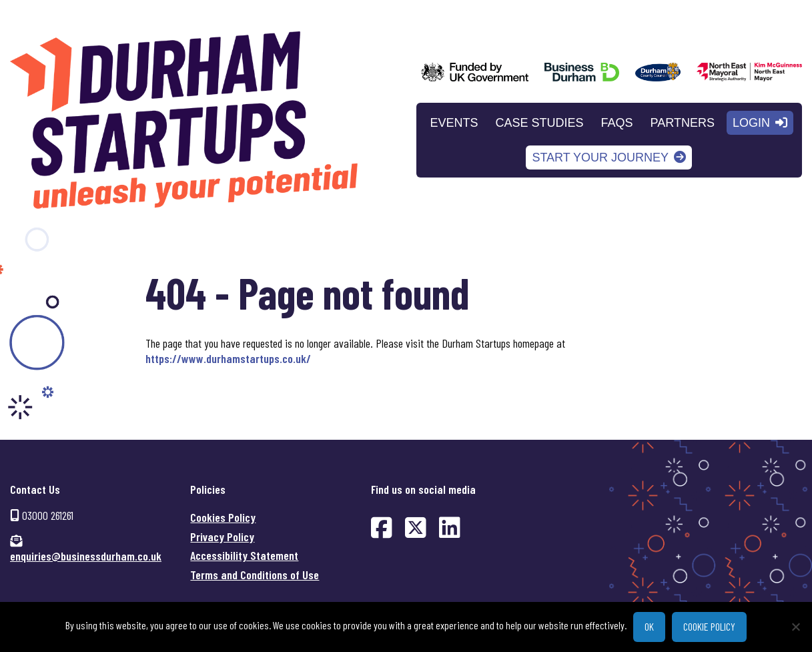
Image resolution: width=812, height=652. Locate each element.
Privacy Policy (222, 537)
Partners (683, 123)
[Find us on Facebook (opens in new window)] (382, 527)
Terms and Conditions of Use (255, 575)
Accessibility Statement (244, 555)
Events (454, 123)
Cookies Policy (223, 517)
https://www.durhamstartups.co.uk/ (228, 358)
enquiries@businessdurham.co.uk (86, 556)
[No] (795, 627)
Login (751, 123)
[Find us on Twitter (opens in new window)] (416, 527)
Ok (649, 626)
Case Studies (540, 123)
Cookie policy (709, 626)
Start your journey (600, 157)
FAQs (617, 123)
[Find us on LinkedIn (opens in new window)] (450, 527)
